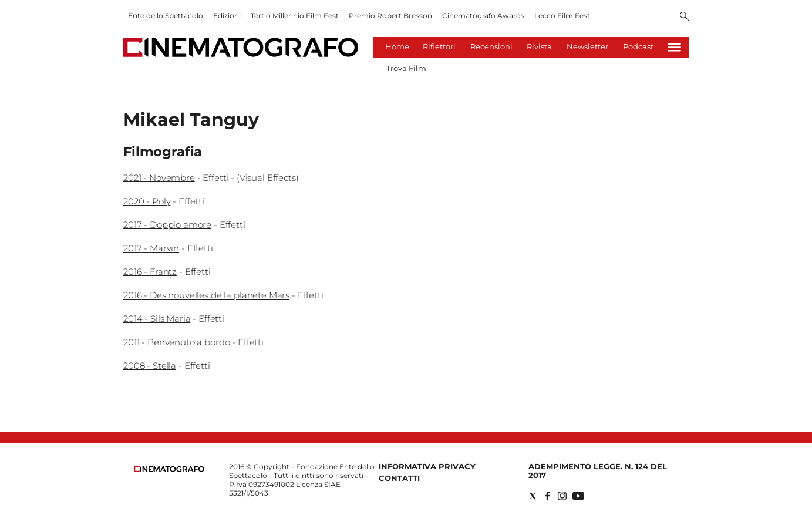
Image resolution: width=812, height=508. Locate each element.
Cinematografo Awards (483, 16)
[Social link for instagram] (562, 496)
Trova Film (406, 68)
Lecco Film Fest (562, 16)
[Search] (684, 17)
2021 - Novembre (159, 178)
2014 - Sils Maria (157, 319)
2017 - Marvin (151, 248)
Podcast (638, 46)
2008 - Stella (150, 366)
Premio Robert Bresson (390, 16)
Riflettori (439, 46)
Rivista (539, 46)
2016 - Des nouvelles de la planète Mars (206, 295)
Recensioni (491, 46)
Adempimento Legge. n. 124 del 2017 (598, 471)
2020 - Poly (147, 201)
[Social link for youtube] (578, 496)
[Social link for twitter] (533, 496)
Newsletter (587, 46)
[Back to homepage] (169, 470)
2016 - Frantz (150, 272)
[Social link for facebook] (547, 496)
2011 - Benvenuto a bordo (176, 342)
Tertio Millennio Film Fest (295, 16)
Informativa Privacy (427, 466)
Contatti (399, 478)
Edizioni (227, 16)
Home (397, 46)
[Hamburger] (674, 47)
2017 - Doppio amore (167, 225)
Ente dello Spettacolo (166, 16)
